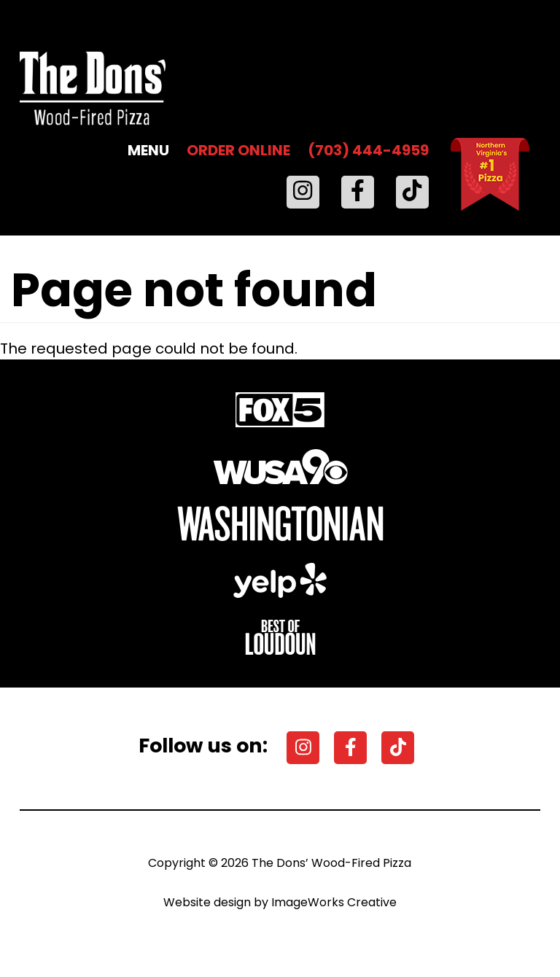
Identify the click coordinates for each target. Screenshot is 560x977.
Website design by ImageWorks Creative (280, 902)
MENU (148, 150)
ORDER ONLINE (238, 150)
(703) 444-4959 (368, 150)
